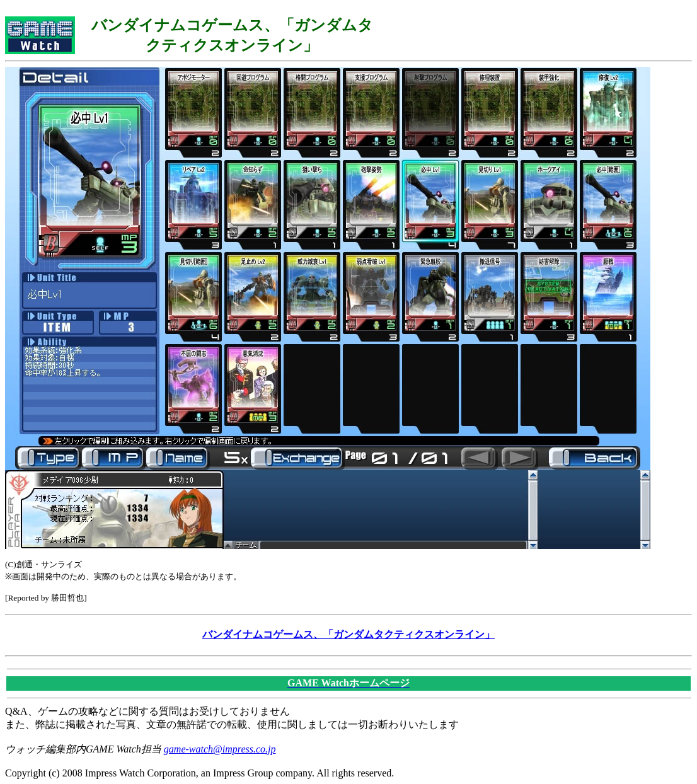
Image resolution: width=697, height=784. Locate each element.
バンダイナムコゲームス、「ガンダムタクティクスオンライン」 (348, 634)
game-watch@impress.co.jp (220, 749)
